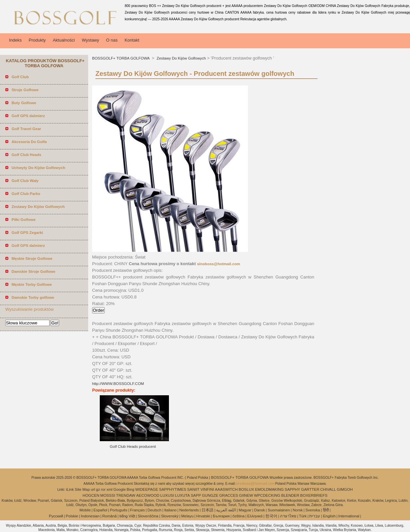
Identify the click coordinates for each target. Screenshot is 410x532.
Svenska (313, 510)
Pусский (56, 516)
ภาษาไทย (288, 516)
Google (120, 489)
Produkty (37, 40)
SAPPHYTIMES (173, 489)
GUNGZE (210, 495)
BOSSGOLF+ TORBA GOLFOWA (121, 58)
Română (110, 516)
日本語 (207, 510)
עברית (315, 516)
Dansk (260, 510)
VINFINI (207, 489)
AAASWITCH (226, 489)
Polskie (72, 516)
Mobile (85, 510)
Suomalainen (279, 510)
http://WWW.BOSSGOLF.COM (118, 384)
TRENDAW (126, 495)
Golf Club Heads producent (133, 446)
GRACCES (229, 495)
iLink (70, 489)
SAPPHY (292, 489)
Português (119, 510)
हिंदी (326, 510)
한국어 (271, 516)
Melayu (187, 516)
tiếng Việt (127, 516)
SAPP (196, 495)
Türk (303, 516)
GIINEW (246, 495)
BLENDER (290, 495)
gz (98, 489)
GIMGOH (345, 489)
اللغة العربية (226, 510)
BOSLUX (247, 489)
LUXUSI (167, 495)
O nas (112, 40)
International (349, 516)
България (221, 516)
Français (137, 510)
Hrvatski (203, 516)
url (93, 489)
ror (103, 489)
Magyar (245, 510)
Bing (131, 489)
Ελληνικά (255, 516)
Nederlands (189, 510)
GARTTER (310, 489)
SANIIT (193, 489)
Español (100, 510)
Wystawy (90, 40)
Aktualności (64, 40)
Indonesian (90, 516)
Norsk (298, 510)
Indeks (15, 40)
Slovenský (170, 516)
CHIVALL (328, 489)
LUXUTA (182, 495)
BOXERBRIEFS (314, 495)
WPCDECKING (267, 495)
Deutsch (155, 510)
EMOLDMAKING (269, 489)
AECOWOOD (148, 495)
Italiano (170, 510)
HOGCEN (91, 495)
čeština (238, 516)
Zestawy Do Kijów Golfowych (181, 58)
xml (109, 489)
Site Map (82, 489)
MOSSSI (108, 495)
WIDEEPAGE (147, 489)
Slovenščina (148, 516)
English (329, 516)
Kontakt (132, 40)
